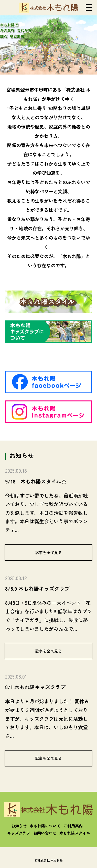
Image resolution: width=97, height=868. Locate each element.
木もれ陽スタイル (75, 833)
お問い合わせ (45, 833)
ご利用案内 (73, 826)
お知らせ (19, 826)
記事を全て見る (48, 552)
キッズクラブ (19, 833)
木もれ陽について (45, 826)
